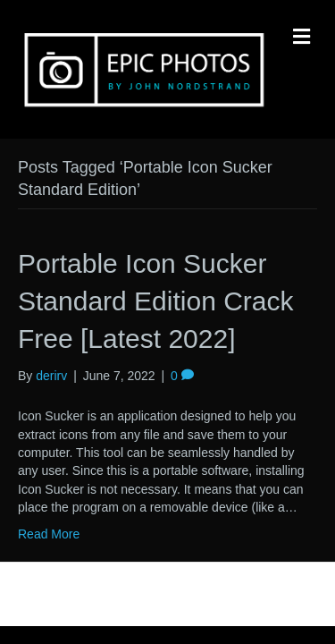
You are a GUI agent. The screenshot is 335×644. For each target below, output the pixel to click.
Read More (49, 534)
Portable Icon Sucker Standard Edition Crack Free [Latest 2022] (156, 301)
